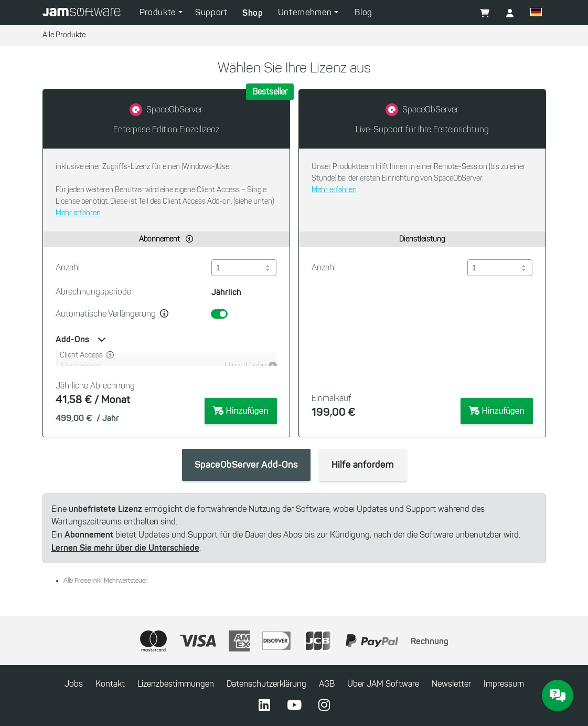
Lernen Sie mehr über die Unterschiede (125, 548)
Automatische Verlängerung (106, 314)
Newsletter (451, 684)
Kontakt (110, 684)
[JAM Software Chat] (558, 696)
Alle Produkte (64, 35)
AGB (327, 684)
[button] (510, 14)
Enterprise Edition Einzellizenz (166, 129)
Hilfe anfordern (363, 465)
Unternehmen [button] (306, 12)
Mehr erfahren (78, 213)
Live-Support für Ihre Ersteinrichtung (422, 129)
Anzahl (68, 267)
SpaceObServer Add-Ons (246, 465)
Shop (253, 13)
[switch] (219, 314)
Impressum (504, 684)
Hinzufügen (240, 411)
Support (211, 12)
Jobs (74, 684)
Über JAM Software (383, 684)
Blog (364, 12)
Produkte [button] (159, 12)
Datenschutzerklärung (266, 684)
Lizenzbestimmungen (176, 684)
